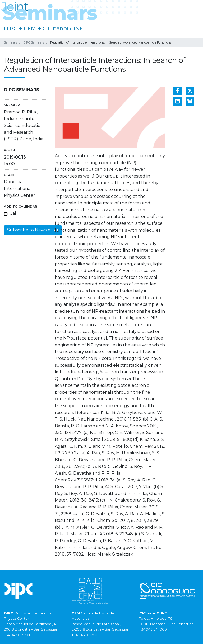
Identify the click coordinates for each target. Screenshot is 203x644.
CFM (30, 28)
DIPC (11, 28)
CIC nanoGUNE (63, 28)
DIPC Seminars (34, 42)
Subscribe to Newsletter (33, 230)
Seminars (11, 42)
